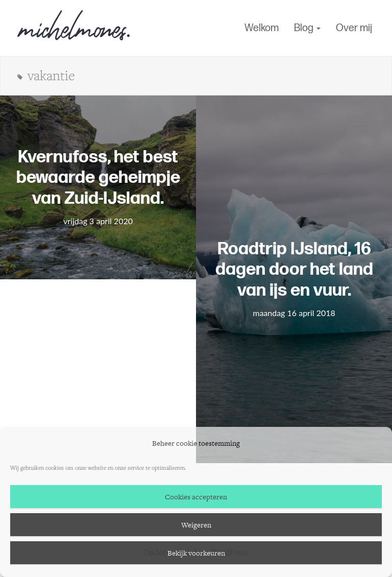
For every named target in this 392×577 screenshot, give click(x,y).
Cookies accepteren (196, 497)
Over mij (354, 28)
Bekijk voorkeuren (196, 553)
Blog (307, 28)
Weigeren (196, 525)
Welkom (262, 28)
